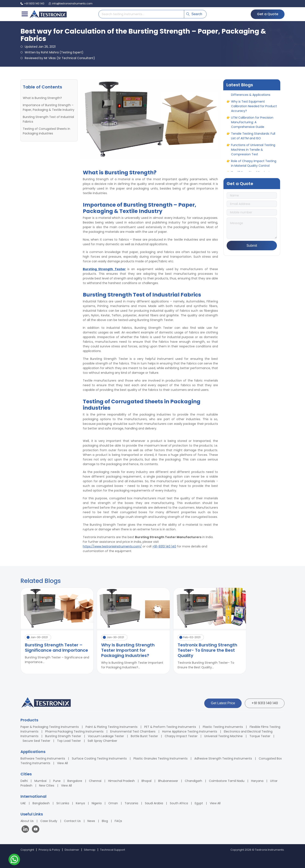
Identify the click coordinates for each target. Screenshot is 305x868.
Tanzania (131, 803)
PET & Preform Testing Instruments (170, 727)
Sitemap (90, 850)
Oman (113, 803)
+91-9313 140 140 (164, 546)
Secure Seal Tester (36, 741)
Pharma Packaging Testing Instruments (74, 731)
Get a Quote (268, 14)
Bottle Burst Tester (144, 736)
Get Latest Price (223, 703)
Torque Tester (260, 736)
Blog (105, 821)
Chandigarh (193, 781)
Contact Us (72, 821)
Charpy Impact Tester (181, 736)
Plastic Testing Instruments (223, 727)
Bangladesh (41, 803)
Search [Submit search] (194, 14)
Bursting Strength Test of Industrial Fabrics (48, 119)
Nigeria (97, 803)
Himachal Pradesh (121, 781)
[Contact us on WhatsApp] (14, 860)
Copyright (27, 850)
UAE (23, 803)
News (91, 821)
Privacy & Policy (49, 850)
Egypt (199, 803)
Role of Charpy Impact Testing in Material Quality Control (254, 167)
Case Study (49, 821)
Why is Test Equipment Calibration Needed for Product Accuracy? (254, 109)
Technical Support (113, 850)
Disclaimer (72, 850)
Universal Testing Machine (223, 736)
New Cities (47, 785)
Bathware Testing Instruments (43, 758)
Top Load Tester (69, 741)
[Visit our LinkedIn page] (26, 830)
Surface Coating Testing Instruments (99, 758)
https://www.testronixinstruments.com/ (112, 546)
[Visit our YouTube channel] (36, 830)
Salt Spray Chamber (102, 741)
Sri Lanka (63, 803)
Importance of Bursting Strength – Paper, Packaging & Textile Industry (49, 107)
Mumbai (40, 781)
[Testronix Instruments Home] (48, 14)
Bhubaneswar (168, 781)
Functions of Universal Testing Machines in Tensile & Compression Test (253, 153)
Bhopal (146, 781)
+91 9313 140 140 (265, 703)
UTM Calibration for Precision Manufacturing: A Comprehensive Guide (252, 125)
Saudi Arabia (154, 803)
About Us (27, 821)
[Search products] (141, 14)
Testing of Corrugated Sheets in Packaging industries (46, 131)
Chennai (95, 781)
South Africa (179, 803)
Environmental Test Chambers (133, 731)
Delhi (24, 781)
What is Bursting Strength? (42, 98)
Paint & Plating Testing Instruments (112, 727)
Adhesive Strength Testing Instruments (223, 758)
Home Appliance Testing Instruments (190, 731)
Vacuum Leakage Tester (106, 736)
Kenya (80, 803)
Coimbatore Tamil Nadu (227, 781)
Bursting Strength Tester (63, 736)
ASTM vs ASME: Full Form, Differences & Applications (251, 96)
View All (62, 763)
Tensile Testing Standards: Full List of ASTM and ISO (253, 139)
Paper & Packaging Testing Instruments (50, 727)
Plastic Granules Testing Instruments (161, 758)
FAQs (118, 821)
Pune (57, 781)
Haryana (257, 781)
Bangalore (75, 781)
